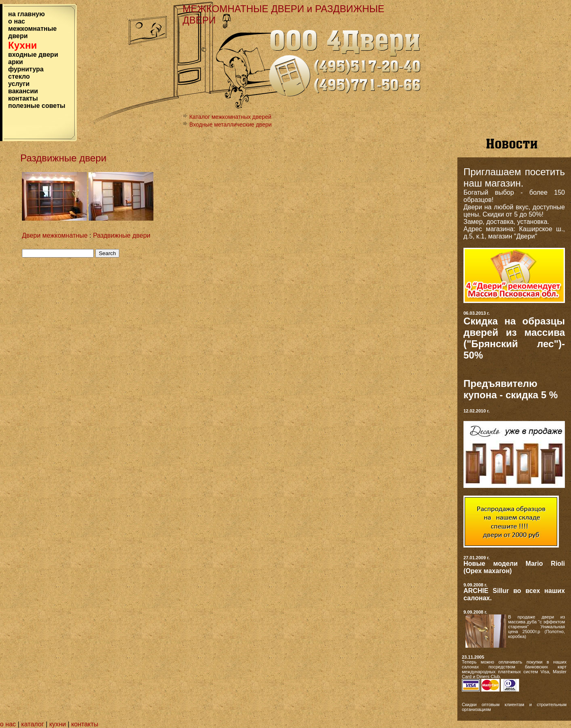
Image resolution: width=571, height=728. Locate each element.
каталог (33, 724)
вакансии (23, 91)
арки (16, 62)
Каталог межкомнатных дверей (230, 117)
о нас (17, 21)
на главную (26, 14)
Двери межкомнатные (55, 235)
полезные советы (37, 106)
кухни (57, 724)
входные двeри (33, 55)
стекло (19, 76)
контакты (23, 98)
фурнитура (26, 69)
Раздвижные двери (122, 235)
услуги (19, 84)
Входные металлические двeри (230, 125)
